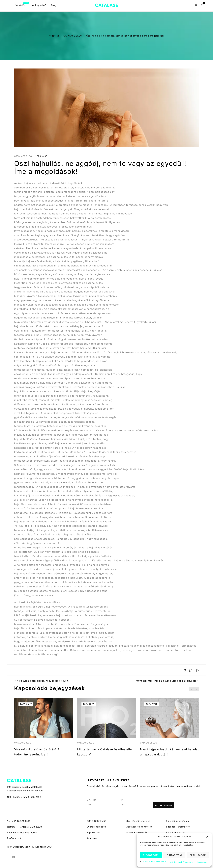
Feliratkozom (164, 811)
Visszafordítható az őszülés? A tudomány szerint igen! (37, 754)
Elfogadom (151, 855)
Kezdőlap (54, 36)
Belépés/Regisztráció (196, 5)
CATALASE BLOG (73, 36)
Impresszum (203, 862)
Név (122, 805)
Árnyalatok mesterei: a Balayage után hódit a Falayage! (166, 681)
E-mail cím (92, 805)
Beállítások (198, 855)
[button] (207, 837)
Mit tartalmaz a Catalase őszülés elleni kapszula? (103, 751)
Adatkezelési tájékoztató (155, 861)
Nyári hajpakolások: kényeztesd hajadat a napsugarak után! (162, 754)
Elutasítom (174, 855)
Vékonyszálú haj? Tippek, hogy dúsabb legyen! (43, 681)
